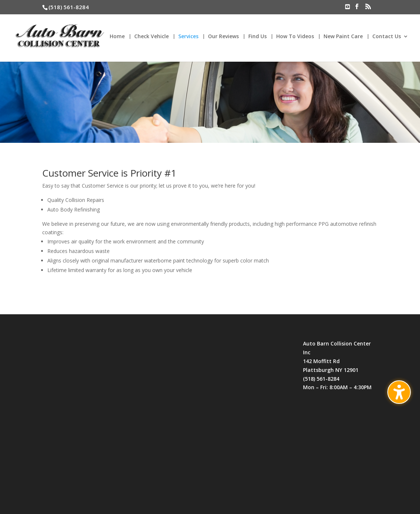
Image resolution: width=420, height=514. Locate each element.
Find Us (258, 37)
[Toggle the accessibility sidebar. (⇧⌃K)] (399, 392)
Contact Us (387, 37)
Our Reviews (223, 37)
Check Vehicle (151, 37)
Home (117, 37)
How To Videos (295, 37)
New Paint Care (343, 37)
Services (188, 37)
